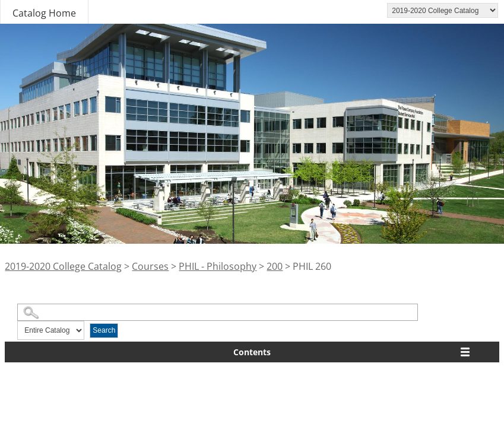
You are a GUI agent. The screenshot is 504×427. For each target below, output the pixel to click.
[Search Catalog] (217, 312)
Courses (150, 266)
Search (104, 330)
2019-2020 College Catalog (63, 266)
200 (275, 266)
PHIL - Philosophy (218, 266)
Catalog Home (44, 13)
